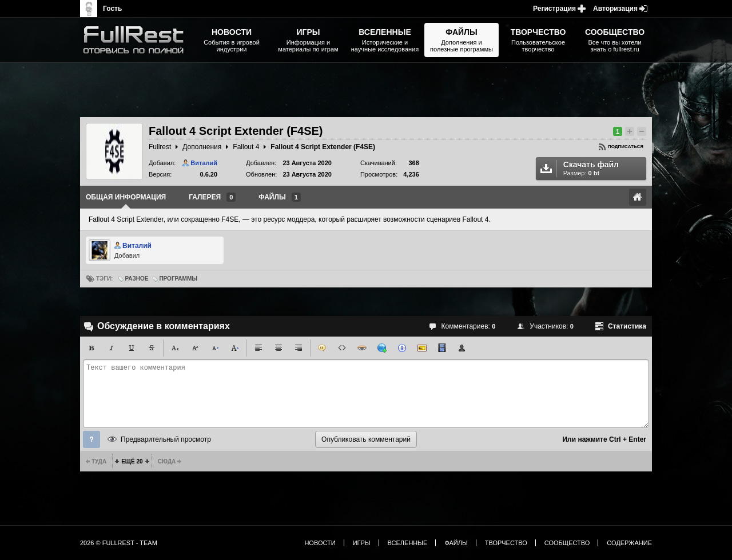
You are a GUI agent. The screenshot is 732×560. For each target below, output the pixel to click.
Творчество (506, 543)
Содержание (629, 543)
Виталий (204, 163)
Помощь (91, 439)
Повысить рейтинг (630, 131)
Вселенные (408, 543)
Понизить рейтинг (642, 131)
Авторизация (615, 9)
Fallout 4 (246, 147)
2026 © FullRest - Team (119, 543)
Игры (362, 543)
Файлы (456, 543)
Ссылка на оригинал (638, 197)
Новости (320, 543)
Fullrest (160, 147)
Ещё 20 (132, 461)
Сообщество (567, 543)
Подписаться (626, 147)
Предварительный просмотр (166, 439)
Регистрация (554, 9)
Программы (178, 279)
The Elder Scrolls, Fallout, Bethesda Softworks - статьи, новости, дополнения (137, 40)
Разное (136, 279)
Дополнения (202, 147)
